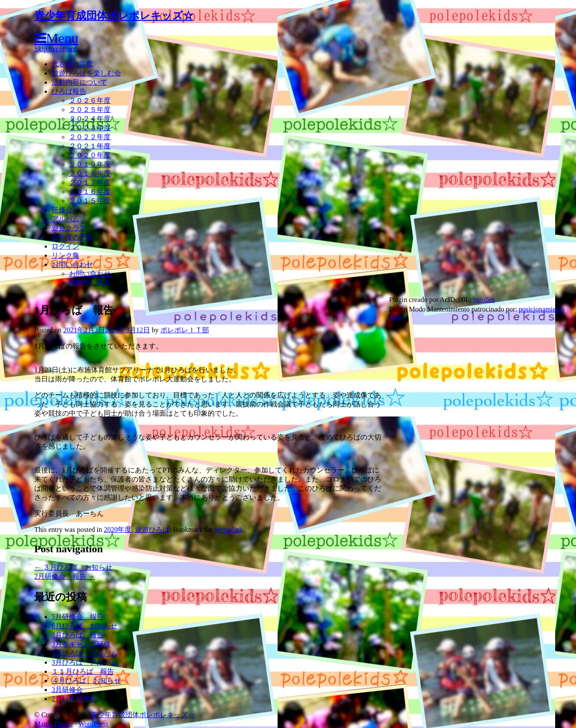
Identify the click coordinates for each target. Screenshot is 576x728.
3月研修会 (67, 690)
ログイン (65, 246)
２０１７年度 (90, 182)
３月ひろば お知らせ (73, 567)
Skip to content (55, 49)
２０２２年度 (90, 137)
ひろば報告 (69, 91)
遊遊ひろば (152, 530)
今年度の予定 (72, 237)
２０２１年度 (90, 146)
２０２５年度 (90, 110)
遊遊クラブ (69, 228)
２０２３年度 (90, 128)
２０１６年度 (90, 192)
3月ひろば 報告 (78, 635)
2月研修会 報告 (65, 576)
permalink (229, 530)
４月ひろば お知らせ (86, 680)
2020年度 (118, 530)
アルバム (65, 219)
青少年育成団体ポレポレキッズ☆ (114, 16)
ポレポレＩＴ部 (185, 330)
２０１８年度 (90, 173)
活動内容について (79, 82)
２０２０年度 (90, 155)
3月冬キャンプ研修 (81, 644)
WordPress (93, 724)
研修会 (62, 210)
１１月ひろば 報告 (83, 671)
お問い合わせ (72, 264)
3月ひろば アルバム (85, 662)
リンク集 (65, 255)
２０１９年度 (90, 164)
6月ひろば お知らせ (85, 626)
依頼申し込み (90, 283)
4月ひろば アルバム (85, 653)
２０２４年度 (90, 119)
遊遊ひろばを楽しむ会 (86, 73)
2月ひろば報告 (74, 699)
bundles (484, 300)
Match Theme (54, 724)
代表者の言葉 (72, 64)
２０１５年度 (90, 201)
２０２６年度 (90, 100)
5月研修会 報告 (78, 617)
